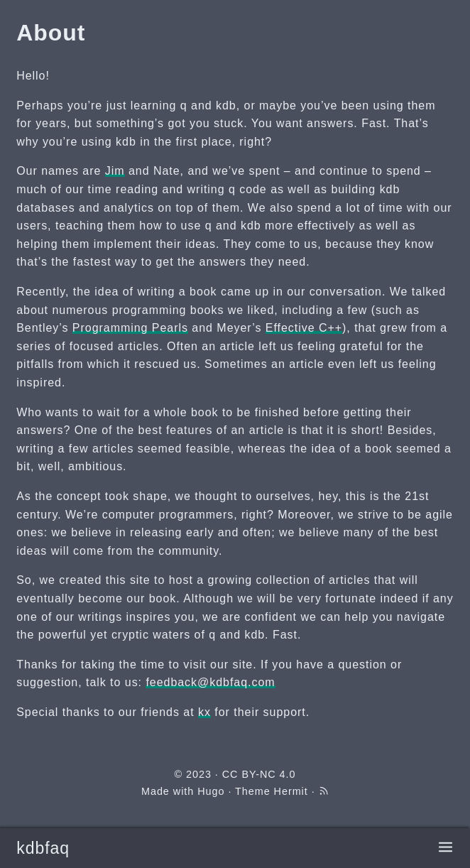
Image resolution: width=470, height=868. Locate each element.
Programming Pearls (130, 328)
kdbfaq (43, 848)
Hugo (211, 791)
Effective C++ (304, 328)
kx (204, 712)
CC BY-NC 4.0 (259, 774)
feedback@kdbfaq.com (210, 682)
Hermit (291, 791)
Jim (115, 171)
